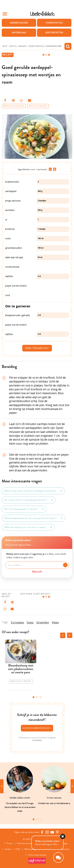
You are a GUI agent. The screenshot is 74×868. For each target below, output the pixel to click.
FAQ (18, 849)
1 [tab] (34, 697)
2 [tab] (37, 697)
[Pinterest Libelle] (57, 832)
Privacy (9, 843)
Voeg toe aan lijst (37, 348)
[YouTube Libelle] (52, 832)
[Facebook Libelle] (42, 832)
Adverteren (65, 849)
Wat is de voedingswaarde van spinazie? (24, 509)
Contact (8, 849)
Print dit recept (38, 106)
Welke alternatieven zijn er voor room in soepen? (28, 527)
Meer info (37, 571)
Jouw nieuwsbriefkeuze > (37, 728)
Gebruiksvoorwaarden (26, 843)
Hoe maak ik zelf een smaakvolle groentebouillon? (29, 500)
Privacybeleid (37, 740)
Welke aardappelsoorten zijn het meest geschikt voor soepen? (34, 518)
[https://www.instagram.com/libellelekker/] (47, 832)
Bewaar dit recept (14, 106)
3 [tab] (40, 697)
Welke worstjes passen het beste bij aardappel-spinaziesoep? (33, 491)
